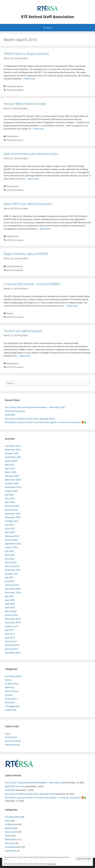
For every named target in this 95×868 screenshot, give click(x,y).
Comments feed (13, 741)
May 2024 (10, 498)
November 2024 (13, 480)
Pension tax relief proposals (23, 331)
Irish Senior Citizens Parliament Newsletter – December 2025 (35, 407)
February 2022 (12, 566)
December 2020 (13, 589)
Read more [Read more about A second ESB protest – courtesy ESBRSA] (72, 306)
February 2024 (12, 506)
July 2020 (9, 596)
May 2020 (10, 604)
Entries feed (11, 737)
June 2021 (10, 581)
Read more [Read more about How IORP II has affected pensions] (45, 229)
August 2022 (11, 547)
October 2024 (12, 483)
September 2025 (13, 457)
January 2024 (11, 510)
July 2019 (9, 630)
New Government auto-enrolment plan (31, 154)
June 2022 (10, 555)
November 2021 (13, 570)
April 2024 (10, 502)
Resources (10, 702)
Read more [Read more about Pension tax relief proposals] (25, 356)
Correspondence (15, 86)
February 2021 (12, 585)
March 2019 (11, 641)
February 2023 (12, 536)
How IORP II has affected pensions (28, 204)
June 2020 (10, 600)
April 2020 (10, 607)
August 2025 (11, 461)
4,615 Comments (15, 317)
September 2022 (13, 544)
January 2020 (11, 615)
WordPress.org (12, 745)
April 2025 (10, 468)
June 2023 (10, 529)
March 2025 (11, 472)
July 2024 (9, 495)
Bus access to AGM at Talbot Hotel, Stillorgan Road (30, 419)
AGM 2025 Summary (15, 411)
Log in (8, 733)
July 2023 (9, 525)
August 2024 (11, 491)
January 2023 (11, 540)
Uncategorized (12, 706)
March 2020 (11, 611)
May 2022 (10, 559)
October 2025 (12, 453)
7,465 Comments (15, 90)
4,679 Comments (15, 190)
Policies (9, 695)
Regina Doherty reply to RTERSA (26, 254)
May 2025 (10, 465)
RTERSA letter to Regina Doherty (26, 54)
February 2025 (12, 476)
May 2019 (10, 634)
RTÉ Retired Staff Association (47, 17)
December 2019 (13, 619)
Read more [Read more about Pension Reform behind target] (39, 129)
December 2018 (13, 653)
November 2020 (13, 592)
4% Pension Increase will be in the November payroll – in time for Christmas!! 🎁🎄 (46, 422)
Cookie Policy (51, 864)
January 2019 (11, 649)
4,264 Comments (15, 140)
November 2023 (13, 517)
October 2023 (12, 521)
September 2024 (13, 487)
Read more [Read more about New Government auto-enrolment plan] (33, 179)
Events (10, 313)
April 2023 (10, 532)
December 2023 (13, 514)
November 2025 (13, 450)
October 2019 (12, 626)
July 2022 (9, 551)
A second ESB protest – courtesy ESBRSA (32, 284)
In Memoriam (12, 684)
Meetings (10, 687)
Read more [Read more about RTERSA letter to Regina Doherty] (30, 79)
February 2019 (12, 645)
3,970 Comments (15, 240)
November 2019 (13, 622)
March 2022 (11, 562)
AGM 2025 (10, 415)
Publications (13, 136)
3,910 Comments (15, 367)
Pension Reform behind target (25, 104)
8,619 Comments (15, 270)
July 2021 (9, 577)
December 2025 (13, 446)
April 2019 (10, 638)
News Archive (12, 691)
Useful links (11, 710)
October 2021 (12, 574)
